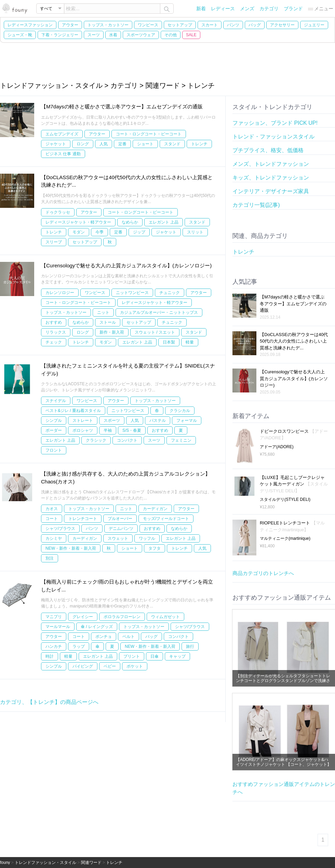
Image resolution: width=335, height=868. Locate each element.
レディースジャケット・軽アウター (78, 222)
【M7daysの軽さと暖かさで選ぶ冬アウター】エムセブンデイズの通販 (122, 106)
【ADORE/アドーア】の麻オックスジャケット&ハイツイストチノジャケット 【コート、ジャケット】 (284, 762)
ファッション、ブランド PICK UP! (275, 123)
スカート (210, 25)
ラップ (79, 646)
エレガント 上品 (164, 222)
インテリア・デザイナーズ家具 (271, 191)
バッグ (255, 25)
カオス (52, 509)
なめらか (130, 222)
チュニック (170, 293)
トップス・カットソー (108, 25)
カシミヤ (54, 538)
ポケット (135, 666)
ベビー (110, 666)
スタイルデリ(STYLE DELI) (285, 499)
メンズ (247, 9)
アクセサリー (282, 25)
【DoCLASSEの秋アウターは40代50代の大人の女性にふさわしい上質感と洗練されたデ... (294, 341)
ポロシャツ (83, 430)
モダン (79, 232)
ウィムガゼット (165, 617)
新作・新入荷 (112, 332)
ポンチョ (104, 637)
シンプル (54, 420)
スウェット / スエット (155, 332)
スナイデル (56, 401)
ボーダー (54, 430)
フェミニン (181, 440)
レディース (223, 9)
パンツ (233, 25)
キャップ (177, 656)
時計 (50, 656)
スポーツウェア (141, 35)
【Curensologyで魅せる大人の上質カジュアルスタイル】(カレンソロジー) (126, 265)
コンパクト (127, 440)
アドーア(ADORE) (277, 447)
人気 (104, 144)
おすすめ (54, 322)
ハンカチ (54, 646)
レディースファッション (30, 25)
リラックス (56, 332)
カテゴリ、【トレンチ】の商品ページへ (49, 702)
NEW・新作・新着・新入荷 (71, 548)
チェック (54, 342)
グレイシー (83, 617)
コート (52, 519)
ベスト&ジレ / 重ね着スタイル (73, 411)
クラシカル (180, 411)
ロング (83, 144)
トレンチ (199, 144)
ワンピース (148, 25)
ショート (145, 144)
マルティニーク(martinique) (285, 538)
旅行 (190, 646)
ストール (108, 322)
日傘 (155, 656)
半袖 (108, 430)
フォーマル (187, 420)
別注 (50, 558)
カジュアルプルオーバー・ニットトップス (159, 312)
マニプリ (54, 617)
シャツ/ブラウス (60, 529)
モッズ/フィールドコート (166, 519)
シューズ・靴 (20, 35)
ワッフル (147, 538)
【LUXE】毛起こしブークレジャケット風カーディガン (294, 484)
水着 (113, 35)
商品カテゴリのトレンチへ (263, 573)
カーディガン (155, 509)
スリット (195, 232)
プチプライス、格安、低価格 (268, 150)
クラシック (96, 440)
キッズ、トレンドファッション (271, 178)
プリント (132, 656)
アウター (70, 25)
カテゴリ (269, 9)
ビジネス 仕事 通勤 (63, 154)
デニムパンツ (121, 529)
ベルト (129, 637)
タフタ (155, 548)
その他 (171, 35)
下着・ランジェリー (60, 35)
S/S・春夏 (132, 430)
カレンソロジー (60, 293)
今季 (99, 232)
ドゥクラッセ (58, 212)
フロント (54, 450)
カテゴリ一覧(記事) (256, 205)
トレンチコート (83, 519)
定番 (122, 144)
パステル (158, 420)
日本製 (169, 342)
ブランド (293, 9)
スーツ (94, 35)
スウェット (118, 538)
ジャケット (56, 144)
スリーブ (54, 242)
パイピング (83, 666)
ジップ (139, 232)
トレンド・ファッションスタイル (273, 137)
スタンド (172, 144)
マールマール (58, 627)
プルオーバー (120, 519)
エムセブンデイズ (62, 134)
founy (5, 863)
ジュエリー (314, 25)
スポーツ (112, 420)
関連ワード (91, 863)
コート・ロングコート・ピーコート (149, 134)
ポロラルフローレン (122, 617)
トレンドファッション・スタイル (45, 863)
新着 (201, 9)
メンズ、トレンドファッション (271, 164)
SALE (191, 35)
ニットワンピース (132, 293)
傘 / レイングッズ (97, 627)
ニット (103, 312)
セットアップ (180, 25)
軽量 (190, 342)
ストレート (83, 420)
